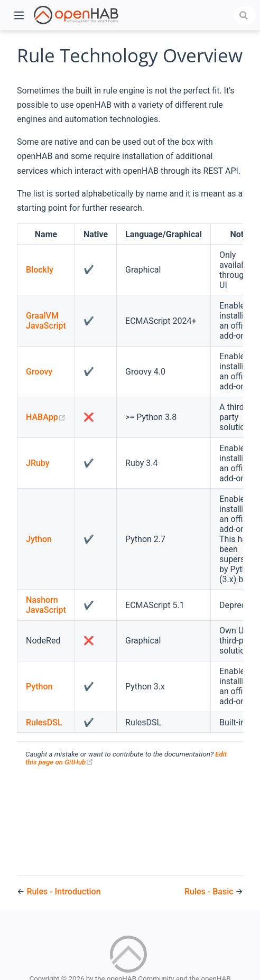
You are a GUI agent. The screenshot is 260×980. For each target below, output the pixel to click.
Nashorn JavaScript (46, 605)
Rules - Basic (210, 892)
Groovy (39, 372)
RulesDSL (44, 722)
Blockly (40, 270)
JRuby (38, 463)
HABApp (46, 417)
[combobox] (245, 15)
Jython (39, 539)
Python (39, 687)
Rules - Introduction (63, 892)
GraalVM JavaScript (46, 321)
